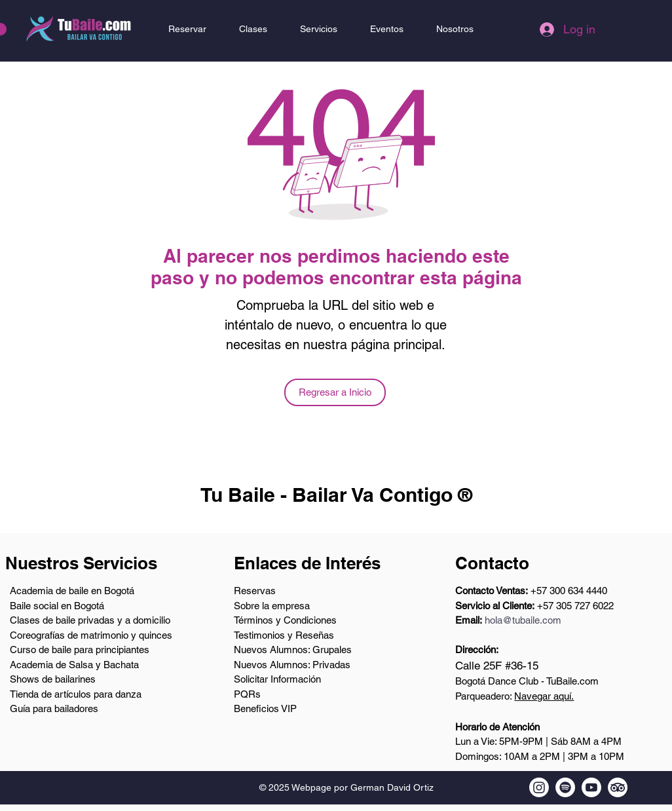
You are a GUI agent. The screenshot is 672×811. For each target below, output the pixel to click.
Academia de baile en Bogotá (72, 591)
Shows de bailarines (53, 679)
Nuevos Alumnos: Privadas (292, 665)
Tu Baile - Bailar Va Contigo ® (336, 495)
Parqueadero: (514, 696)
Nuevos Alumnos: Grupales (293, 650)
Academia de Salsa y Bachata (74, 665)
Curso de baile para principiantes (80, 650)
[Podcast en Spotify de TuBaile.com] (565, 787)
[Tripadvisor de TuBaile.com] (618, 787)
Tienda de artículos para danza (76, 694)
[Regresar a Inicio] (335, 392)
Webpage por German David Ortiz (363, 787)
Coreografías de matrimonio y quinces (91, 635)
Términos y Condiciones (285, 620)
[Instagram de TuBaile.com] (539, 787)
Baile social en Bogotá (57, 606)
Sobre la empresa (272, 606)
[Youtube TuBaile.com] (591, 787)
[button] (253, 29)
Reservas (255, 591)
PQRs (247, 694)
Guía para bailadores (54, 708)
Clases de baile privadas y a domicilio (90, 620)
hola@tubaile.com (523, 620)
